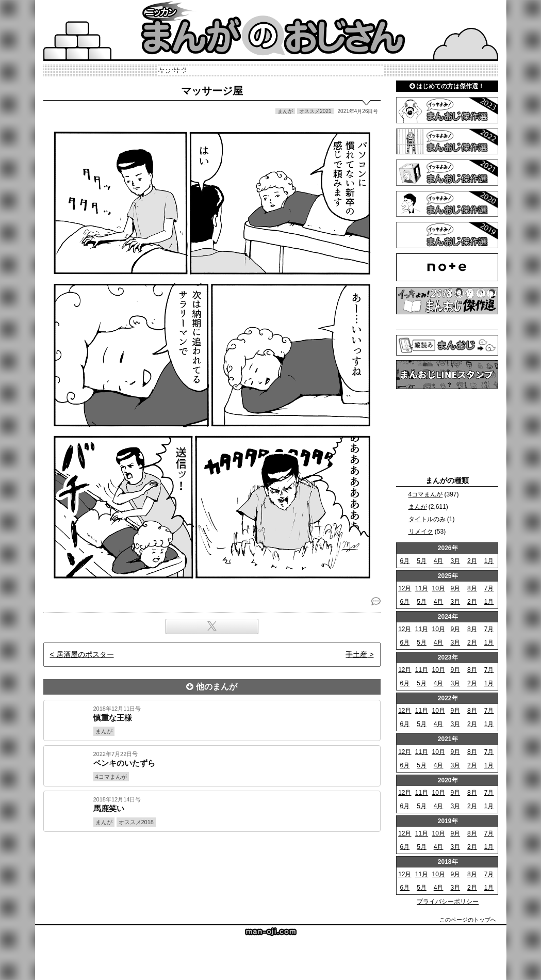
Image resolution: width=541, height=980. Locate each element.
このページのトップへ (468, 920)
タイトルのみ (427, 519)
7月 (489, 588)
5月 (422, 561)
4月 (439, 561)
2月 (472, 561)
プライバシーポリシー (448, 902)
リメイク (421, 532)
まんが (418, 507)
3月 (455, 561)
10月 (438, 588)
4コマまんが (426, 494)
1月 (489, 561)
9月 (455, 588)
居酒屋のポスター (85, 654)
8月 (472, 588)
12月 (405, 588)
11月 (422, 588)
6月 (405, 561)
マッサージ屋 (212, 91)
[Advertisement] (212, 867)
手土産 (356, 654)
